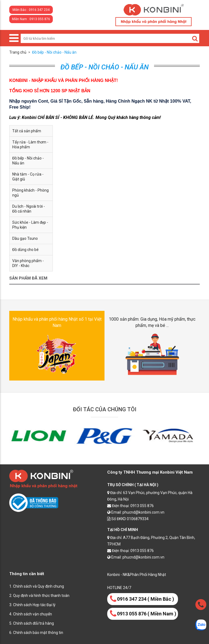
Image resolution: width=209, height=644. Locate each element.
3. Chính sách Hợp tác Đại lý (32, 605)
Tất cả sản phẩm (27, 131)
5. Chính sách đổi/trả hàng (32, 623)
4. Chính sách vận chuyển (31, 614)
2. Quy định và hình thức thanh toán (39, 596)
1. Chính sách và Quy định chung (37, 586)
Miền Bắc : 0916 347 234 (31, 10)
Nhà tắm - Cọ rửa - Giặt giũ (28, 177)
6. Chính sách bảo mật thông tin (36, 633)
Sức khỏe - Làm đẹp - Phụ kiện (30, 225)
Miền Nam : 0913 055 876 (31, 19)
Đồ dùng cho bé (25, 250)
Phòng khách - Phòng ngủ (30, 193)
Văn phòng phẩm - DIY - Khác (28, 263)
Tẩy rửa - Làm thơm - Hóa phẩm (30, 145)
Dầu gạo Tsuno (25, 238)
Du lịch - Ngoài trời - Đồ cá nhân (29, 209)
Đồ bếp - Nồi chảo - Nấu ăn (28, 161)
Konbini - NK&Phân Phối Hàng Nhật (137, 575)
